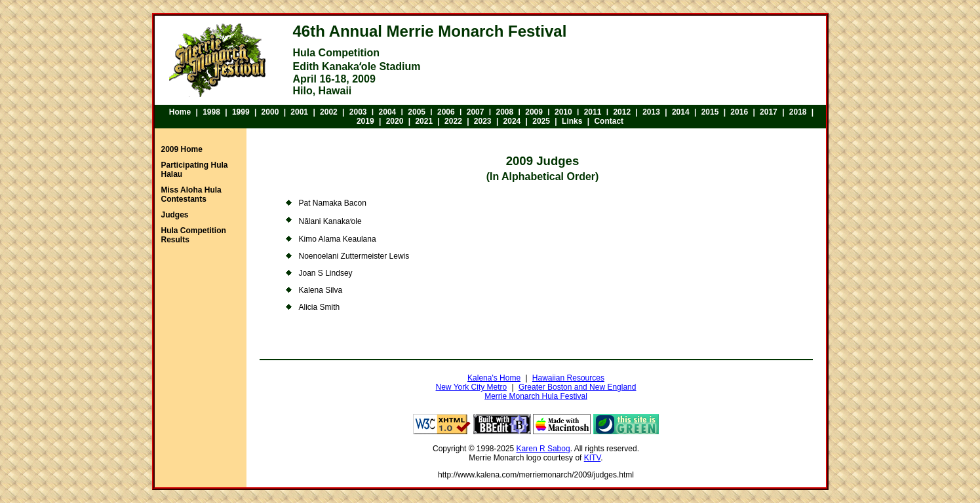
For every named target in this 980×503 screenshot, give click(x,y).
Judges (175, 215)
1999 (241, 112)
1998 (211, 112)
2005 (417, 112)
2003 (358, 112)
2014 (681, 112)
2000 (270, 112)
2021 (424, 121)
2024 (512, 121)
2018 (798, 112)
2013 (651, 112)
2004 (388, 112)
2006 (446, 112)
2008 (504, 112)
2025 (541, 121)
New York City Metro (472, 387)
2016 (739, 112)
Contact (609, 121)
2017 (769, 112)
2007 (476, 112)
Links (572, 121)
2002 (329, 112)
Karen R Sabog (543, 449)
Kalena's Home (494, 378)
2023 (483, 121)
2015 (710, 112)
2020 (395, 121)
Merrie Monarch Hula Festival (536, 396)
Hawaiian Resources (568, 378)
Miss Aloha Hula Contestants (191, 195)
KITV (593, 458)
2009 (534, 112)
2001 (299, 112)
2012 (622, 112)
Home (180, 112)
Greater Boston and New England (577, 387)
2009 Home (182, 149)
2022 (453, 121)
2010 (563, 112)
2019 (365, 121)
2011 (593, 112)
